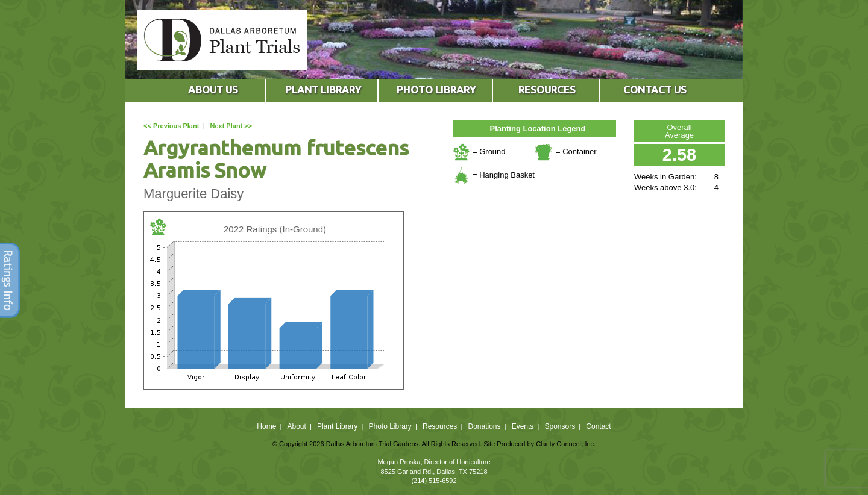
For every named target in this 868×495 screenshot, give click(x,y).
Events (523, 426)
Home (266, 426)
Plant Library (337, 426)
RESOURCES (547, 89)
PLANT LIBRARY (323, 89)
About (296, 426)
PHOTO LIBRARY (436, 89)
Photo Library (390, 426)
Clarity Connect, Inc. (566, 444)
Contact (598, 426)
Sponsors (560, 426)
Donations (484, 426)
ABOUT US (213, 89)
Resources (440, 426)
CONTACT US (655, 89)
